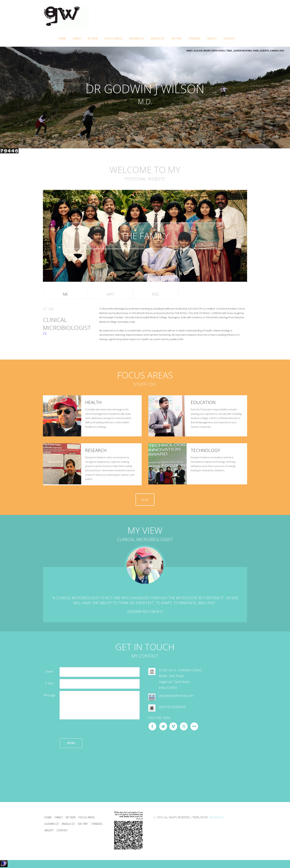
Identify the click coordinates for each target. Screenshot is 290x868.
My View (71, 817)
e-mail (49, 683)
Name (49, 671)
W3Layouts (216, 817)
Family (77, 38)
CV (45, 334)
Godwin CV (136, 38)
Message (49, 695)
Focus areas (87, 817)
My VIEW (93, 38)
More (145, 500)
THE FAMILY (145, 236)
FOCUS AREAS (113, 38)
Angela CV (158, 38)
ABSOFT (212, 38)
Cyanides (194, 38)
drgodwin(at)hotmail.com (176, 696)
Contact (229, 38)
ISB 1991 (177, 38)
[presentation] (71, 731)
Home (62, 38)
